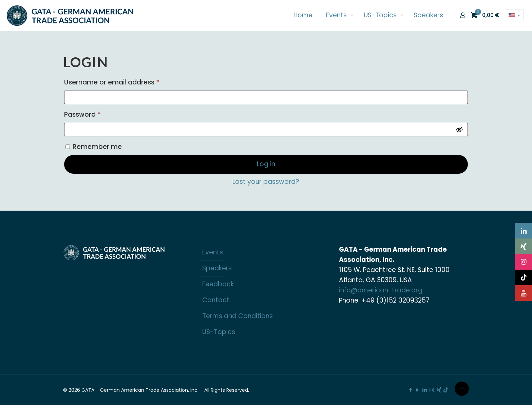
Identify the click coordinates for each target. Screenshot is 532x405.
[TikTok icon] (446, 390)
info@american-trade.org (381, 290)
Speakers (217, 268)
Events (213, 252)
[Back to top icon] (462, 389)
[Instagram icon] (432, 390)
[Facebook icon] (410, 390)
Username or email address (126, 81)
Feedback (218, 284)
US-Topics (219, 332)
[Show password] (459, 130)
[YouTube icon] (417, 390)
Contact (216, 300)
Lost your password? (266, 182)
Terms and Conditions (237, 316)
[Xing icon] (439, 390)
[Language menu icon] (514, 15)
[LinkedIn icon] (425, 390)
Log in (266, 164)
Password (97, 114)
